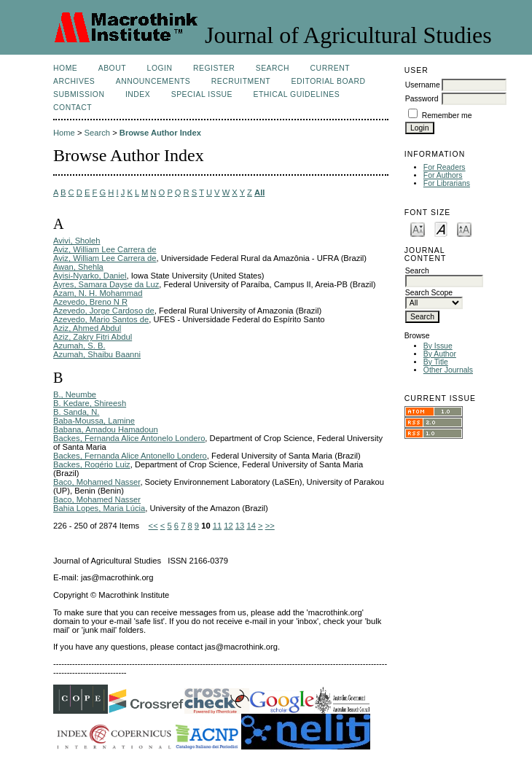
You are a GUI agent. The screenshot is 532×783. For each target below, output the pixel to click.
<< (153, 526)
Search (273, 68)
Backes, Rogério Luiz (92, 464)
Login (160, 68)
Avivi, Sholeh (77, 241)
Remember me (447, 116)
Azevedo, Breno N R (90, 302)
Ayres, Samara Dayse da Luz (106, 284)
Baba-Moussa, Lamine (94, 421)
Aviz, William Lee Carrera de (105, 249)
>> (270, 526)
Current (330, 68)
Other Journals (448, 370)
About (112, 68)
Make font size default (441, 229)
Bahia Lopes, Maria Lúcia (99, 508)
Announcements (153, 81)
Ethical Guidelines (297, 94)
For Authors (443, 175)
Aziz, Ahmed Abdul (87, 328)
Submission (79, 94)
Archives (74, 81)
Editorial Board (329, 81)
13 (240, 526)
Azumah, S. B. (79, 346)
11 (217, 526)
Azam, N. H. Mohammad (98, 293)
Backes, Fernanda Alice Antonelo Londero (129, 438)
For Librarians (447, 183)
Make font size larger (464, 229)
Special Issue (202, 94)
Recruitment (241, 81)
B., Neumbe (75, 394)
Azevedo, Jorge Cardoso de (104, 311)
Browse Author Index (160, 133)
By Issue (438, 346)
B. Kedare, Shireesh (90, 403)
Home (65, 68)
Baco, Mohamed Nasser (97, 482)
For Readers (445, 167)
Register (214, 68)
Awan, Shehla (78, 267)
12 (228, 526)
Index (138, 94)
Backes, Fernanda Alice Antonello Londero (130, 456)
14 (251, 526)
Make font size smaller (418, 229)
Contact (73, 108)
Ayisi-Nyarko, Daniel (90, 276)
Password (422, 99)
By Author (440, 354)
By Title (436, 362)
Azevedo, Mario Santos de (101, 319)
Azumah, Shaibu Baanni (97, 354)
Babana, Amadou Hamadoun (106, 429)
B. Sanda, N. (76, 412)
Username (423, 85)
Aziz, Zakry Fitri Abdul (93, 337)
